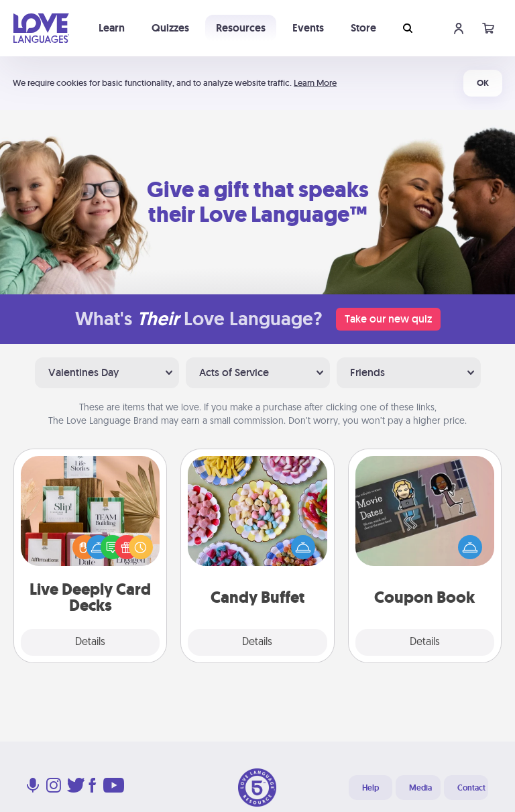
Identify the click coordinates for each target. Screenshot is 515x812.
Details (90, 642)
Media (420, 788)
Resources (241, 28)
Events (308, 28)
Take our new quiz (388, 319)
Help (370, 788)
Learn (112, 28)
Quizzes (170, 28)
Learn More (315, 83)
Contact (471, 788)
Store (363, 28)
